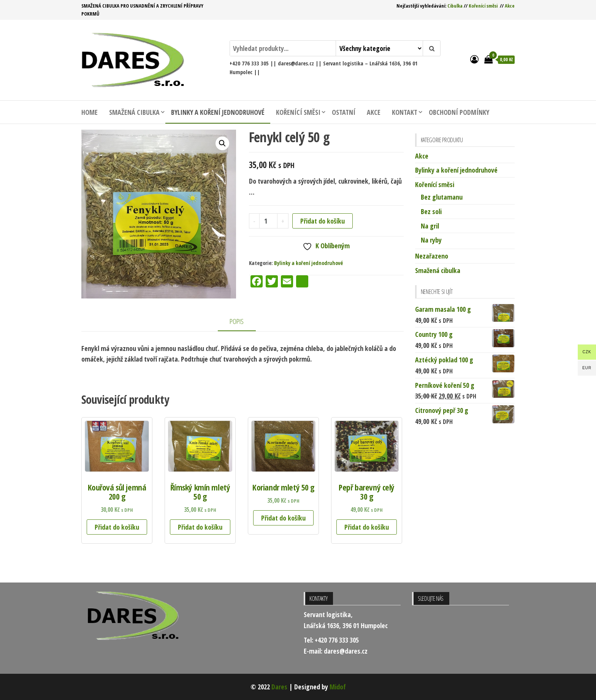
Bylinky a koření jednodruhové (218, 112)
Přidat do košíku (323, 221)
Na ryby (431, 240)
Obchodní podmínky (459, 112)
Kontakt (405, 112)
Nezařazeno (432, 256)
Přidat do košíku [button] (117, 527)
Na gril (430, 226)
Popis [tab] (237, 321)
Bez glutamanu (442, 197)
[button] (222, 143)
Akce (510, 6)
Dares (279, 687)
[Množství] (269, 221)
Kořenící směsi (483, 6)
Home (90, 112)
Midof (338, 687)
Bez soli (431, 211)
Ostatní (344, 112)
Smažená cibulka (134, 112)
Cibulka (455, 6)
